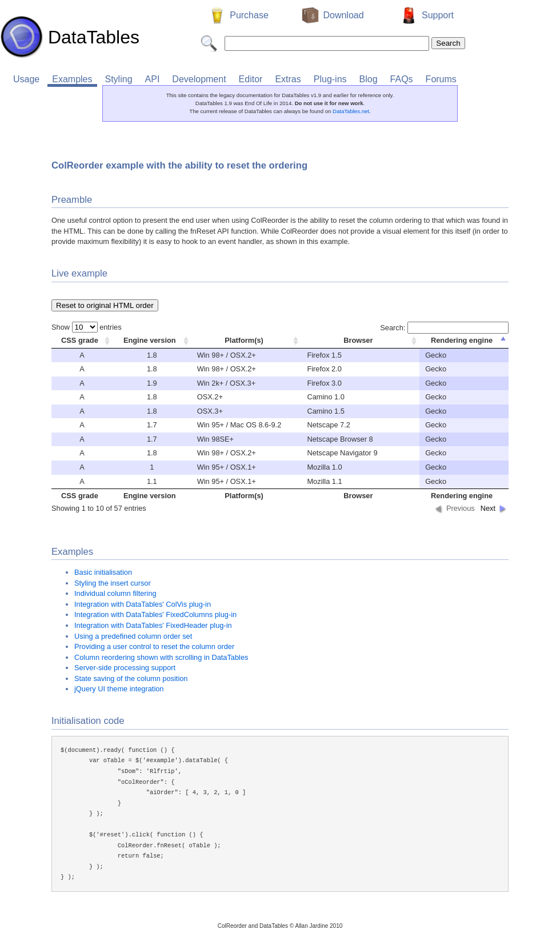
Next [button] (488, 508)
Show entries (87, 327)
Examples (72, 79)
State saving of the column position (131, 678)
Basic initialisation (103, 572)
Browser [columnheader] (358, 340)
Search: (444, 328)
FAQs (402, 79)
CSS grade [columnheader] (80, 340)
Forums (441, 79)
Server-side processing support (125, 668)
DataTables (70, 37)
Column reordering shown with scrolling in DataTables (161, 657)
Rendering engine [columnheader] (462, 340)
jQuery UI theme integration (119, 689)
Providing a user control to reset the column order (154, 646)
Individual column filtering (115, 593)
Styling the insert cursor (113, 583)
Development (199, 79)
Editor (251, 79)
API (153, 79)
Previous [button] (461, 508)
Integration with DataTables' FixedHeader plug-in (153, 625)
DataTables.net (351, 111)
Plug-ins (330, 79)
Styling (119, 79)
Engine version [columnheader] (150, 340)
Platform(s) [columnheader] (244, 340)
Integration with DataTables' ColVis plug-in (143, 604)
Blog (369, 79)
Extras (288, 79)
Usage (26, 79)
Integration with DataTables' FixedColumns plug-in (155, 614)
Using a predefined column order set (133, 636)
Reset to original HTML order (105, 305)
